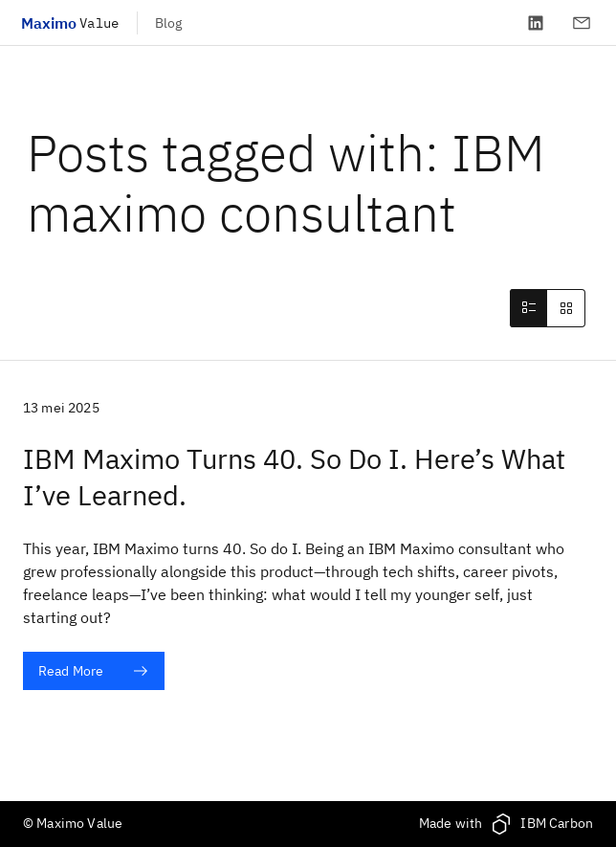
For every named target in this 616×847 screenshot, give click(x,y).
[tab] (528, 308)
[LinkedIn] (536, 23)
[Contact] (582, 23)
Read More (93, 671)
